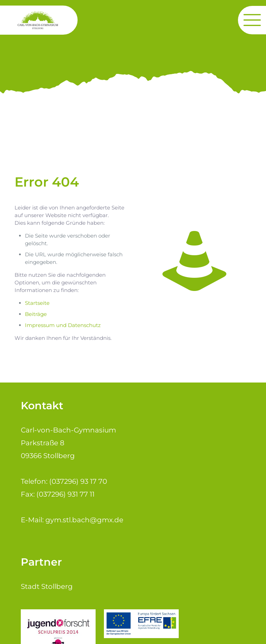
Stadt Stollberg (47, 586)
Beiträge (36, 314)
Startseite (37, 303)
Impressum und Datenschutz (63, 325)
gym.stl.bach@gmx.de (84, 520)
